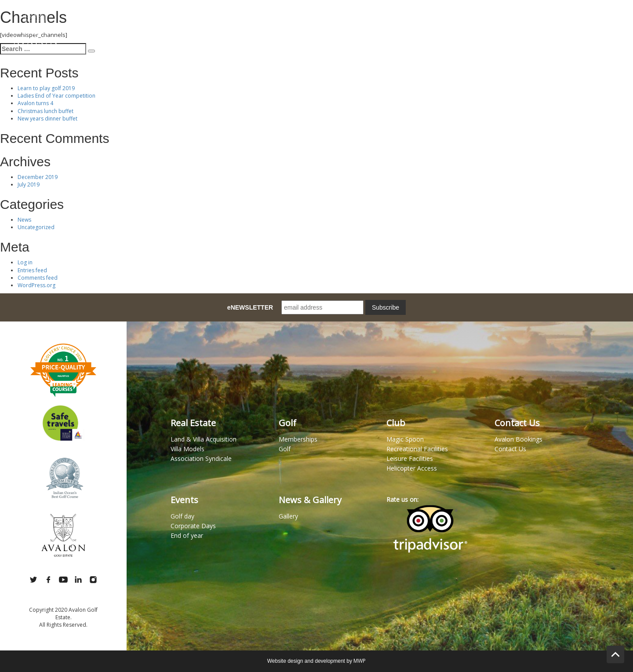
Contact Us (599, 22)
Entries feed (32, 270)
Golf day (182, 516)
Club (424, 22)
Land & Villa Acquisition (204, 439)
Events (461, 22)
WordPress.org (36, 285)
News (24, 220)
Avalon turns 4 (35, 103)
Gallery (550, 22)
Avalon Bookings (518, 439)
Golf (267, 22)
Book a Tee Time (373, 22)
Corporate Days (193, 526)
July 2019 (29, 184)
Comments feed (38, 278)
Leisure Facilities (410, 458)
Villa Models (187, 449)
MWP (360, 661)
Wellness (505, 22)
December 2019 (38, 177)
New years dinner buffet (47, 119)
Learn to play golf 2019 (46, 88)
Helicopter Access (412, 468)
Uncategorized (36, 227)
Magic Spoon (156, 22)
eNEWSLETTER (250, 307)
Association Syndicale (201, 458)
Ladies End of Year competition (56, 96)
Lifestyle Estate (217, 22)
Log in (25, 262)
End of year (187, 535)
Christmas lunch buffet (45, 111)
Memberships (313, 22)
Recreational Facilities (417, 449)
